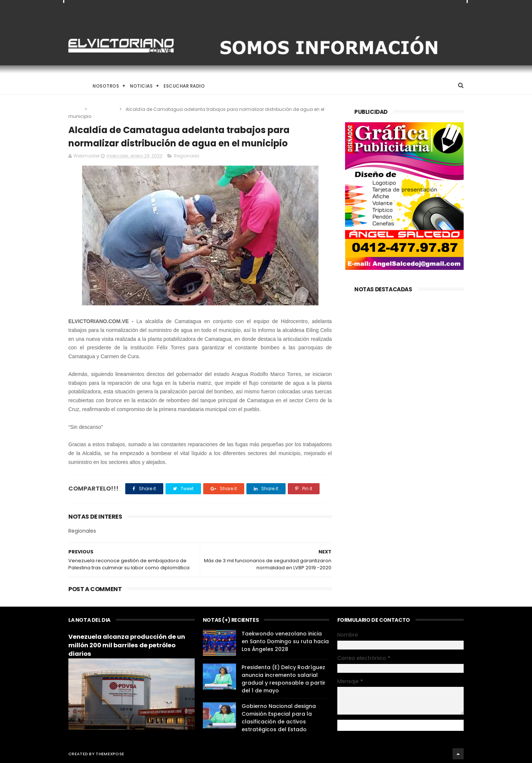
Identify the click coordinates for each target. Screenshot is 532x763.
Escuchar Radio (184, 86)
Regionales (104, 109)
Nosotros (106, 86)
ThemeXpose (110, 754)
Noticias (141, 86)
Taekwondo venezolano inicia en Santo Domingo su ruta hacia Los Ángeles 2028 (285, 641)
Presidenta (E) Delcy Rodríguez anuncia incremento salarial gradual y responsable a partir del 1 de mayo (284, 679)
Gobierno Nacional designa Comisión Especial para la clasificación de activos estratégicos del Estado (279, 718)
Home (75, 86)
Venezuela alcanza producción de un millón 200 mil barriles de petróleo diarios (127, 645)
